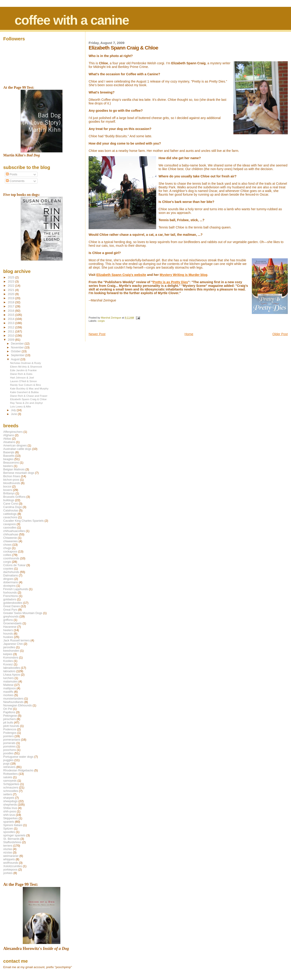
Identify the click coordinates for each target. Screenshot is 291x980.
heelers (8, 630)
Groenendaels (12, 623)
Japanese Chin (13, 644)
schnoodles (11, 791)
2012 (11, 327)
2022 (11, 286)
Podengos (10, 733)
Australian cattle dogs (17, 449)
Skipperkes (10, 818)
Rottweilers (10, 774)
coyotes (8, 569)
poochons (10, 750)
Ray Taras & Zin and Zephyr (27, 403)
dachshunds (11, 572)
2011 (11, 331)
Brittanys (9, 493)
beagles (8, 459)
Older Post (280, 334)
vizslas (8, 852)
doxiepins (9, 586)
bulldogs (9, 500)
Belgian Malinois (14, 469)
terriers (8, 846)
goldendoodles (13, 603)
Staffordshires (12, 842)
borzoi (7, 486)
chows (7, 545)
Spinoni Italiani (13, 825)
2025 (11, 277)
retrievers (9, 767)
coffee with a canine (72, 20)
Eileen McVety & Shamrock (26, 367)
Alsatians (9, 442)
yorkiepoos (10, 870)
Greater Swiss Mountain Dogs (23, 613)
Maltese (8, 685)
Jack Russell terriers (16, 640)
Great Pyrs (10, 610)
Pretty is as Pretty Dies (170, 282)
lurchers (8, 678)
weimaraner (11, 856)
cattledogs (10, 514)
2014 (11, 319)
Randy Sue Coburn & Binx (26, 385)
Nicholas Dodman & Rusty (26, 363)
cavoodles (10, 528)
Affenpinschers (13, 432)
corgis (101, 321)
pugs (6, 764)
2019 (11, 298)
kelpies (8, 654)
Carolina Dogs (13, 507)
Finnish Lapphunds (16, 589)
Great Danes (11, 606)
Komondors (11, 657)
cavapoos (9, 524)
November (18, 347)
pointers (8, 736)
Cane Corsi (10, 504)
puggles (8, 760)
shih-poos (10, 811)
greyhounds (11, 616)
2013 (11, 323)
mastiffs (8, 692)
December (18, 344)
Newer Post (97, 334)
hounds (8, 634)
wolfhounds (11, 863)
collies (7, 555)
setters (8, 794)
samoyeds (10, 781)
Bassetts (9, 456)
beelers (8, 466)
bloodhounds (12, 483)
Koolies (8, 661)
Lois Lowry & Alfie (20, 406)
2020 (11, 294)
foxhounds (10, 592)
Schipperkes (11, 784)
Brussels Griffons (14, 497)
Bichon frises (12, 476)
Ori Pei (8, 709)
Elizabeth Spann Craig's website (121, 275)
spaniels (9, 822)
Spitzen (8, 828)
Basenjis (9, 452)
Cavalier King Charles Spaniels (23, 521)
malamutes (10, 681)
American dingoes (15, 445)
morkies (8, 695)
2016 (11, 311)
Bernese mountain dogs (19, 473)
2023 (11, 281)
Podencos (10, 729)
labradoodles (12, 668)
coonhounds (11, 558)
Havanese (10, 627)
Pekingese (10, 716)
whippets (9, 859)
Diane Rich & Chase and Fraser (29, 396)
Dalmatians (10, 575)
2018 (11, 302)
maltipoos (9, 688)
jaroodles (9, 647)
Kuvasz (8, 664)
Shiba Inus (10, 808)
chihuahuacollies (14, 531)
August (16, 359)
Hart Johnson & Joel (22, 377)
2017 (11, 306)
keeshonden (11, 651)
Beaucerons (11, 463)
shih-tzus (9, 815)
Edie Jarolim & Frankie (23, 370)
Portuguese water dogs (18, 757)
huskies (8, 637)
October (16, 351)
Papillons (9, 712)
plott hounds (11, 726)
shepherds (10, 805)
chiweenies (10, 541)
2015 (11, 315)
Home (189, 334)
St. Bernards (11, 839)
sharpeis (9, 798)
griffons (8, 620)
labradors (9, 671)
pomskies (9, 746)
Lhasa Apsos (12, 675)
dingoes (8, 579)
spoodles (9, 832)
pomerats (9, 743)
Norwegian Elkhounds (17, 705)
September (18, 355)
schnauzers (11, 787)
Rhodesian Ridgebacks (18, 770)
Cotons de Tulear (14, 565)
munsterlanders (13, 699)
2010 (11, 336)
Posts (12, 174)
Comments (15, 181)
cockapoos (10, 551)
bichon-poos (11, 480)
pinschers (9, 719)
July (14, 410)
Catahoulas (11, 510)
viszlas (8, 849)
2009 (11, 340)
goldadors (10, 599)
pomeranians (12, 740)
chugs (7, 548)
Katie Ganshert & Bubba (24, 392)
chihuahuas (11, 534)
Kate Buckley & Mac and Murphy (29, 388)
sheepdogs (10, 801)
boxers (8, 490)
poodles (8, 753)
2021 (11, 290)
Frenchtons (11, 596)
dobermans (11, 582)
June (14, 414)
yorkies (8, 873)
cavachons (10, 517)
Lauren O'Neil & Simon (23, 381)
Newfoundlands (13, 702)
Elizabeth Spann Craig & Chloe (28, 399)
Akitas (7, 439)
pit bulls (8, 722)
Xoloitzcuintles (13, 866)
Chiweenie (10, 538)
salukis (8, 777)
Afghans (9, 435)
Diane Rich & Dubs (21, 374)
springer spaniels (14, 835)
